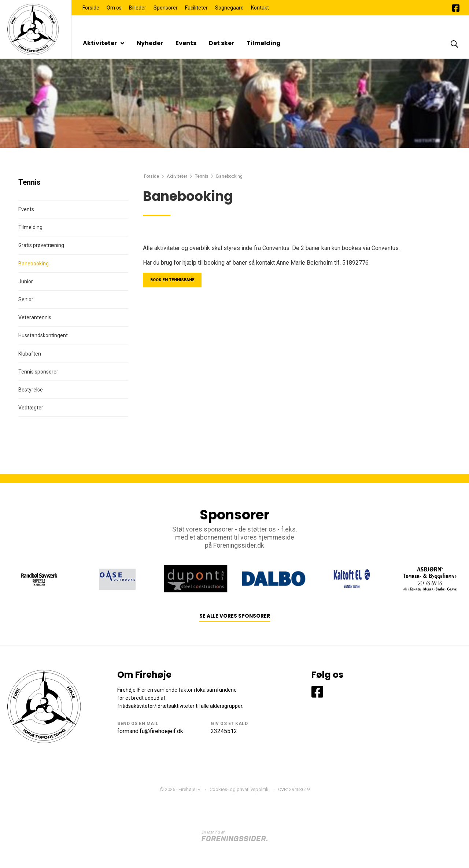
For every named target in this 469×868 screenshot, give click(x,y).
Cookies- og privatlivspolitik (239, 789)
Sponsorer (166, 8)
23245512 (224, 731)
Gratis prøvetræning (41, 245)
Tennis (202, 176)
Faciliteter (196, 8)
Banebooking (34, 264)
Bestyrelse (31, 390)
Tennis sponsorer (38, 372)
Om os (114, 8)
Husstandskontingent (43, 335)
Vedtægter (31, 408)
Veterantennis (35, 317)
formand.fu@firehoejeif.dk (150, 731)
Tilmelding (264, 43)
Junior (26, 282)
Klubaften (30, 354)
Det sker (221, 43)
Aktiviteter (104, 43)
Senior (26, 299)
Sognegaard (229, 8)
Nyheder (150, 43)
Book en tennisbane (177, 281)
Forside (91, 8)
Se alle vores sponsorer (235, 616)
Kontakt (260, 8)
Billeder (138, 8)
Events (186, 43)
